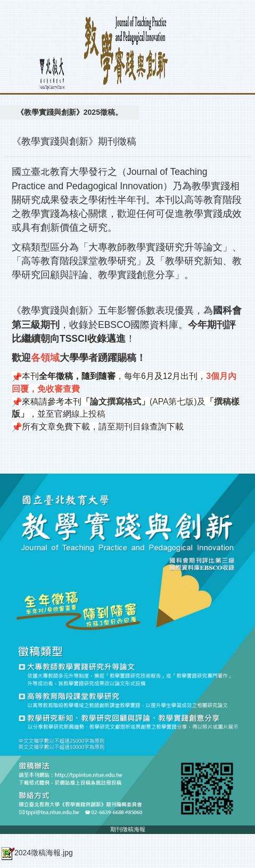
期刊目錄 (133, 427)
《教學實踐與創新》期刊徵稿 (74, 141)
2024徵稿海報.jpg (36, 853)
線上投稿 (88, 414)
